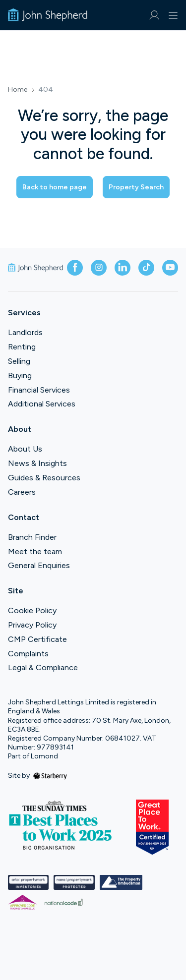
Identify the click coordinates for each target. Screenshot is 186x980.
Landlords (25, 332)
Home (18, 90)
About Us (25, 449)
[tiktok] (146, 268)
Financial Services (39, 390)
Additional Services (42, 404)
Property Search (136, 187)
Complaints (28, 654)
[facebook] (75, 268)
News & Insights (37, 463)
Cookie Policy (32, 610)
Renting (22, 347)
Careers (22, 492)
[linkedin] (123, 268)
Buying (20, 375)
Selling (19, 361)
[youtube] (170, 268)
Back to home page (55, 187)
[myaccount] (154, 15)
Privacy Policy (32, 625)
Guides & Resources (44, 478)
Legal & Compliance (43, 667)
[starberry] (50, 776)
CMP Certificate (37, 639)
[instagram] (99, 268)
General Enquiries (39, 565)
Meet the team (35, 551)
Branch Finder (32, 537)
